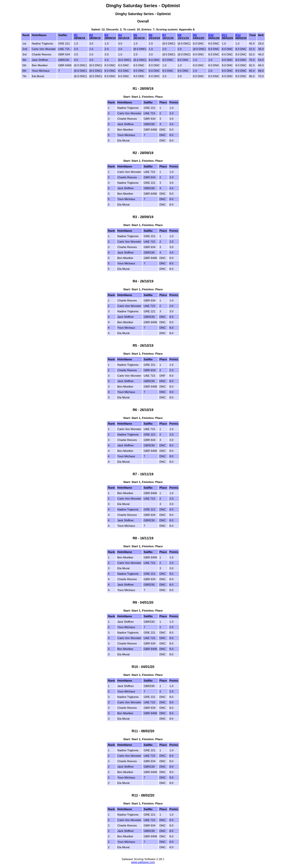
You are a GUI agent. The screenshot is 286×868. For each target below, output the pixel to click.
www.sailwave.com (143, 862)
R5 (135, 35)
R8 (179, 35)
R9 (195, 35)
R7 (164, 35)
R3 (106, 35)
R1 (76, 35)
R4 (120, 35)
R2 (91, 35)
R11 (224, 35)
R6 (151, 35)
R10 (211, 35)
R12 (238, 35)
